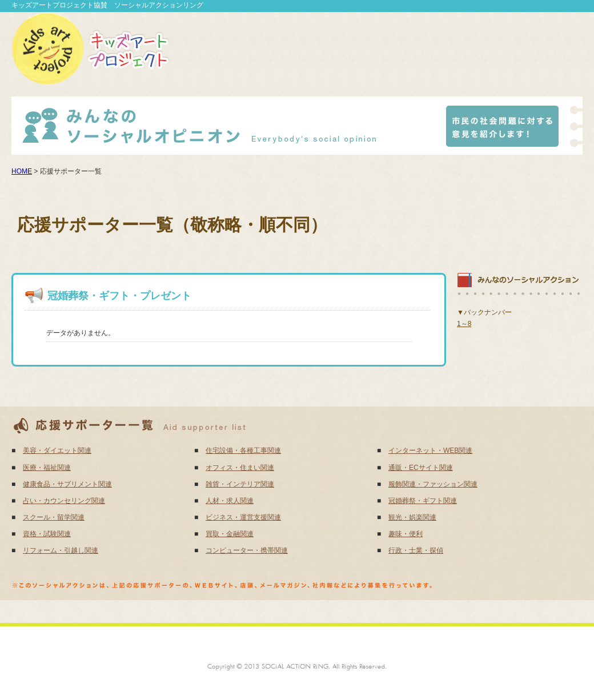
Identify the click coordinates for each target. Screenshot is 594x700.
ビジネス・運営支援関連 (243, 517)
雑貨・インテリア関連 (240, 484)
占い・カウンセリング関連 (64, 501)
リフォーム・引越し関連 (61, 550)
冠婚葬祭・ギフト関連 (423, 501)
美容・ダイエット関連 (57, 450)
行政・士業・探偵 (416, 550)
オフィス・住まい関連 (240, 468)
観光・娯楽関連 (412, 517)
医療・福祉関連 (47, 468)
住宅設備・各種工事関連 (243, 450)
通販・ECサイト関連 (421, 468)
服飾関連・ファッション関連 (433, 484)
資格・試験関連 (47, 534)
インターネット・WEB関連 (430, 450)
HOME (22, 171)
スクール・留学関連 (54, 517)
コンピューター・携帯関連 (247, 550)
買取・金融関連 (230, 534)
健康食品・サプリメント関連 (67, 484)
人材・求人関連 (230, 501)
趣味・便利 (406, 534)
